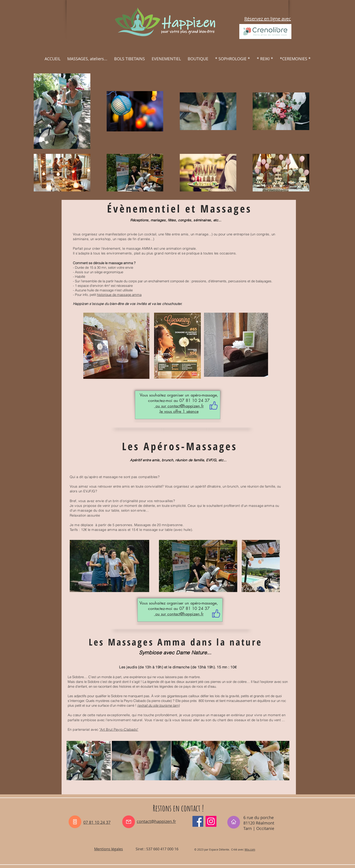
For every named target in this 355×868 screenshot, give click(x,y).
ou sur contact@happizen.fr (179, 614)
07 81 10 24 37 (97, 822)
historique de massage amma (119, 295)
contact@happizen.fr (186, 406)
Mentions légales (109, 849)
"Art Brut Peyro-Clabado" (119, 729)
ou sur (161, 406)
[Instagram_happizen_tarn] (211, 821)
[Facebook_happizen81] (198, 821)
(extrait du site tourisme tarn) (158, 705)
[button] (87, 59)
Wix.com (250, 849)
